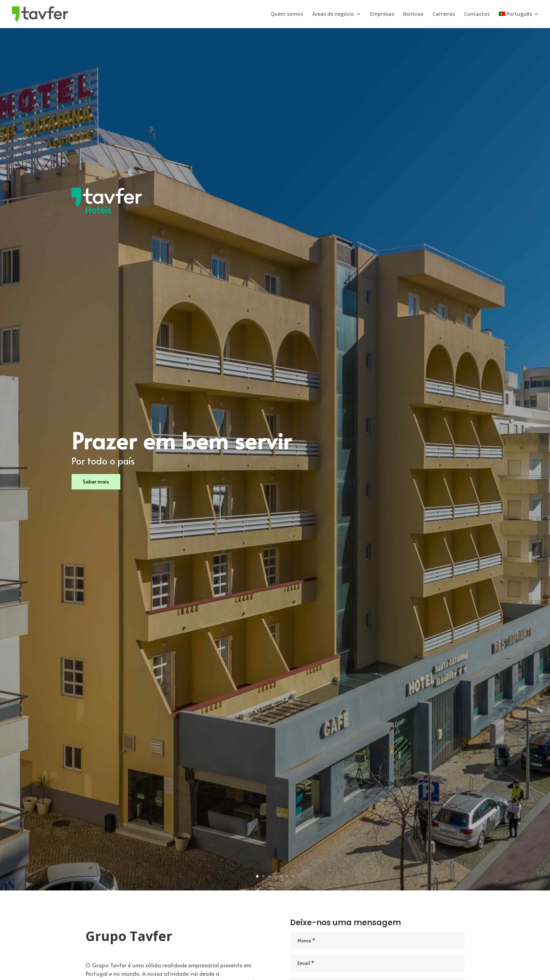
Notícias (413, 14)
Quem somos (287, 14)
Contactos (477, 14)
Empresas (382, 14)
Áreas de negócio (333, 14)
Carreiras (444, 14)
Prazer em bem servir (182, 440)
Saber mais (96, 482)
